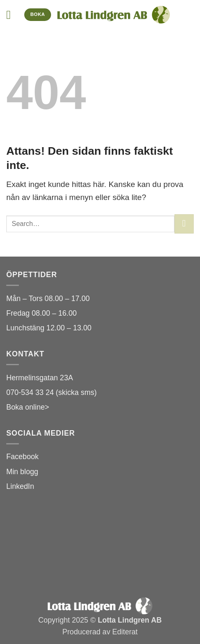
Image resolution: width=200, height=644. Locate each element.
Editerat (125, 632)
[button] (12, 15)
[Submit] (184, 224)
